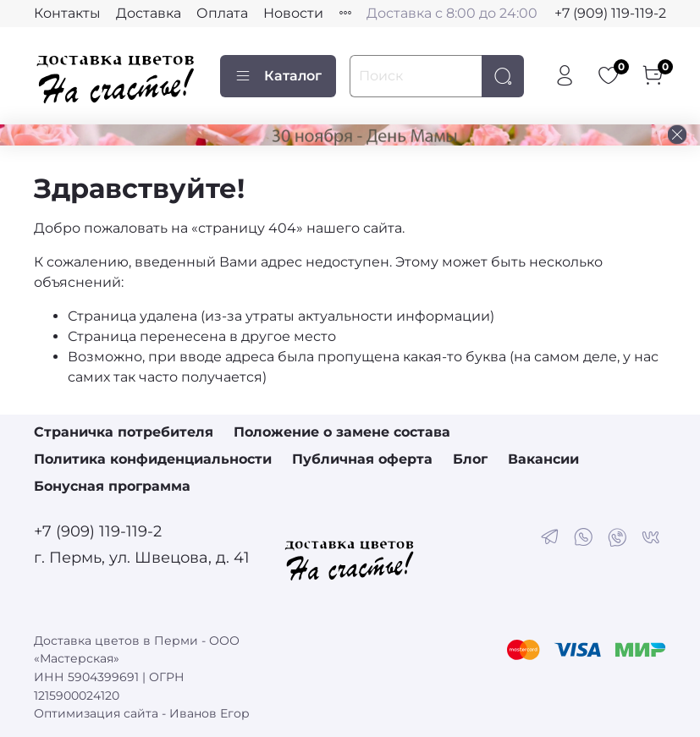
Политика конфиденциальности (153, 459)
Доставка (149, 13)
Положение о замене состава (342, 432)
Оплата (222, 13)
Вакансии (543, 459)
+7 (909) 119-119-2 (610, 13)
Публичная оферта (362, 459)
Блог (470, 459)
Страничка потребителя (124, 432)
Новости (293, 13)
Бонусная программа (112, 486)
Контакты (67, 13)
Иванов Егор (209, 713)
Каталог (278, 76)
